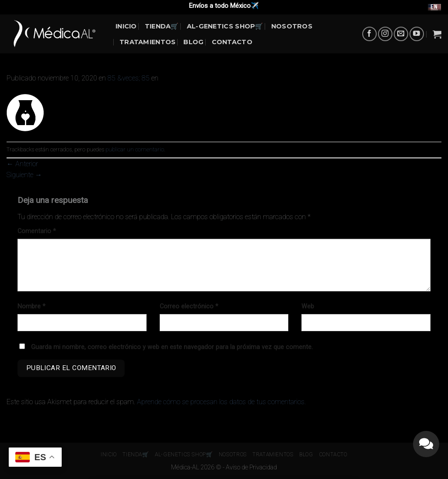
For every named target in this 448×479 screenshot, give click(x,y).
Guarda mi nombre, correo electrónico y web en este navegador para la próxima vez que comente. (172, 347)
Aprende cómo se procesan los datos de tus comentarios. (221, 402)
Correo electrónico (189, 306)
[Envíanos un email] (401, 34)
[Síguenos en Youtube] (417, 34)
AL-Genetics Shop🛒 (225, 26)
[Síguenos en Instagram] (385, 34)
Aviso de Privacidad (251, 467)
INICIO (126, 26)
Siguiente (24, 175)
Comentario (37, 231)
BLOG (193, 42)
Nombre (31, 306)
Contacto (232, 42)
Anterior (22, 164)
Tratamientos (147, 42)
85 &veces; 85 (129, 78)
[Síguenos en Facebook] (369, 34)
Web (308, 306)
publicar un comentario (135, 149)
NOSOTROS (292, 26)
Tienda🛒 (162, 26)
